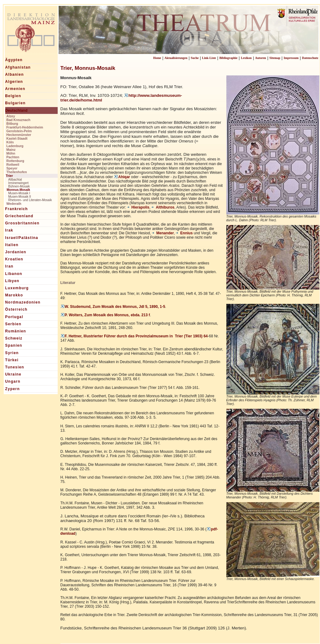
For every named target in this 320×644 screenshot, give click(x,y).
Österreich (16, 309)
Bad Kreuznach (19, 120)
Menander (163, 233)
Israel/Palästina (22, 238)
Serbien (13, 324)
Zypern (13, 389)
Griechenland (19, 216)
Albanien (15, 74)
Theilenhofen (17, 172)
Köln (10, 142)
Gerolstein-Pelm (19, 131)
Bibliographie (228, 58)
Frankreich (17, 209)
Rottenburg (15, 161)
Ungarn (13, 381)
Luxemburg (17, 288)
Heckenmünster (19, 135)
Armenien (15, 89)
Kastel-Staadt (17, 138)
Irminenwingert (19, 183)
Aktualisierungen (176, 58)
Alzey (11, 116)
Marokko (14, 295)
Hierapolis (138, 207)
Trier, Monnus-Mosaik (88, 68)
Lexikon (246, 58)
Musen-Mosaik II (20, 197)
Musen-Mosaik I (19, 193)
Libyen (12, 281)
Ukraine (13, 374)
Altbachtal (15, 180)
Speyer (12, 168)
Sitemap (275, 58)
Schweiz (14, 338)
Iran (9, 266)
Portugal (14, 317)
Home (157, 58)
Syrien (12, 353)
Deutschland (16, 110)
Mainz (11, 150)
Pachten (13, 157)
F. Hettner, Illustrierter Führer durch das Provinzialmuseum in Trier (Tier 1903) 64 (134, 336)
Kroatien (14, 259)
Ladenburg (15, 146)
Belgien (13, 96)
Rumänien (16, 331)
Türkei (12, 360)
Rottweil (13, 164)
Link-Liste (209, 58)
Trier (9, 176)
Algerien (14, 82)
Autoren (261, 58)
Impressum (291, 58)
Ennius (184, 233)
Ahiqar (122, 177)
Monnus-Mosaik (19, 190)
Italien (12, 245)
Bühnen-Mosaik (19, 186)
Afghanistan (18, 67)
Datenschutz (310, 58)
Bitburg (12, 124)
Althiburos (163, 207)
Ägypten (14, 60)
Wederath (14, 204)
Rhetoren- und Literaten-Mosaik (30, 200)
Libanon (14, 274)
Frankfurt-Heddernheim (25, 127)
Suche (195, 58)
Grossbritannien (22, 223)
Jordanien (16, 252)
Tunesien (15, 367)
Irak (9, 230)
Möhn (11, 153)
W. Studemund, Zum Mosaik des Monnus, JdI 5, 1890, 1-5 (113, 307)
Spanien (14, 345)
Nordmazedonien (23, 302)
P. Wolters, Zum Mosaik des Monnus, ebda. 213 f (105, 315)
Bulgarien (16, 103)
